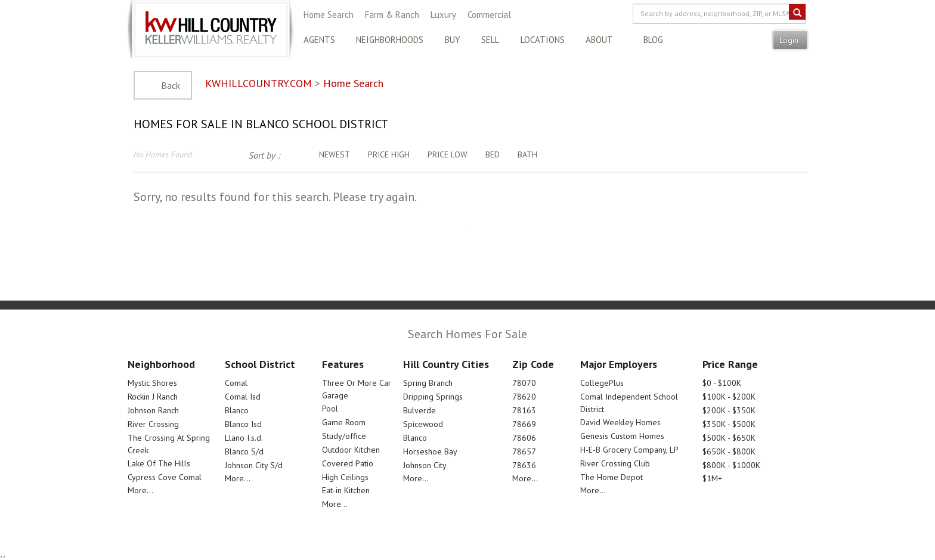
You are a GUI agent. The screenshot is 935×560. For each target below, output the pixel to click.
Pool (330, 409)
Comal (236, 383)
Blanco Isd (243, 424)
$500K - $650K (729, 438)
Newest (335, 154)
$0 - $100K (722, 383)
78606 (524, 438)
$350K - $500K (729, 424)
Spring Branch (428, 383)
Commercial (489, 15)
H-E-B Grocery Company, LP (629, 450)
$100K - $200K (729, 397)
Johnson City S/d (254, 465)
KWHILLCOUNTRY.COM (258, 83)
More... (140, 490)
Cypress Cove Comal (165, 477)
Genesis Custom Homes (622, 436)
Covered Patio (348, 463)
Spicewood (423, 424)
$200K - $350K (729, 410)
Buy (453, 40)
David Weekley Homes (620, 422)
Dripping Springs (433, 397)
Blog (653, 40)
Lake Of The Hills (159, 463)
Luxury (443, 15)
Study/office (344, 436)
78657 (524, 451)
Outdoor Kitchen (351, 450)
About (599, 40)
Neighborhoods (390, 40)
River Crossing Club (615, 463)
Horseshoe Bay (430, 451)
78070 (524, 383)
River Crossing (153, 424)
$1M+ (712, 478)
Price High (389, 154)
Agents (319, 40)
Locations (543, 40)
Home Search (329, 15)
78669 (524, 424)
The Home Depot (612, 477)
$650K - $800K (729, 451)
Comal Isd (243, 397)
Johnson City (425, 465)
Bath (527, 154)
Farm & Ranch (392, 15)
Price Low (448, 154)
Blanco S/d (244, 451)
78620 (524, 397)
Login (790, 40)
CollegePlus (602, 383)
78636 (524, 465)
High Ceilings (345, 477)
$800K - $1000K (731, 465)
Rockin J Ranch (153, 397)
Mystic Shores (152, 383)
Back (171, 85)
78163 (524, 410)
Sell (490, 40)
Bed (493, 154)
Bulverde (419, 410)
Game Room (344, 422)
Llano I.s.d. (244, 438)
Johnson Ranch (153, 410)
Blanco (237, 410)
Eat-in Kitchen (346, 490)
